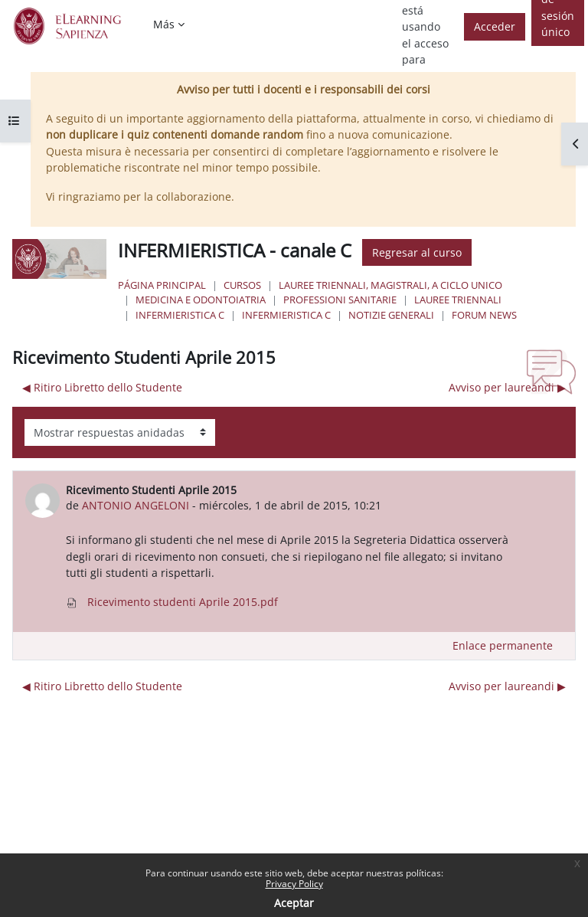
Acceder (495, 26)
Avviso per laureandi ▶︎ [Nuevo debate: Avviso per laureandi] (507, 387)
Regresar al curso (417, 252)
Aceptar (294, 903)
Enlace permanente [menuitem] (503, 645)
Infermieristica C (180, 315)
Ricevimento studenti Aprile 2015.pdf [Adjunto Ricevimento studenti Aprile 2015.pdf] (172, 602)
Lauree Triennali (458, 300)
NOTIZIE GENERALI (391, 315)
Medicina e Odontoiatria (201, 300)
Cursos (242, 285)
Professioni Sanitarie (340, 300)
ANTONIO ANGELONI (136, 505)
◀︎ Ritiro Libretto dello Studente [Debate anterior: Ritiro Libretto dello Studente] (102, 387)
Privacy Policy (294, 884)
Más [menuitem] (164, 24)
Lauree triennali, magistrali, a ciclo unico (390, 285)
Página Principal (162, 285)
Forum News (484, 315)
